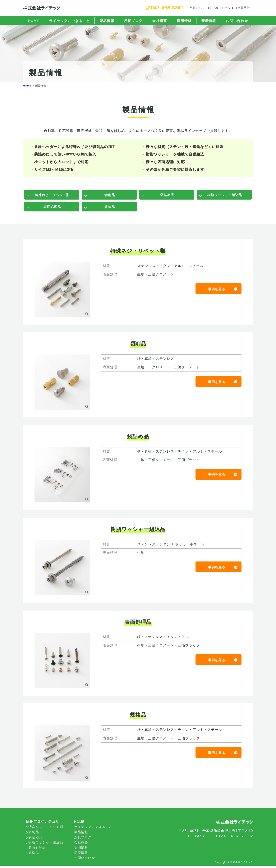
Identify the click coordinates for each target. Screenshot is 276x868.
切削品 (110, 196)
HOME (34, 21)
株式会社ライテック (242, 864)
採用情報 (184, 21)
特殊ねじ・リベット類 (52, 196)
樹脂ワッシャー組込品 (225, 196)
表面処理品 (52, 209)
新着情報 (209, 21)
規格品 (110, 209)
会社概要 (160, 21)
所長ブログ (133, 21)
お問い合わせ (237, 21)
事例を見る (216, 291)
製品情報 (107, 21)
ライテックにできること (69, 21)
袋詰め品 (167, 196)
